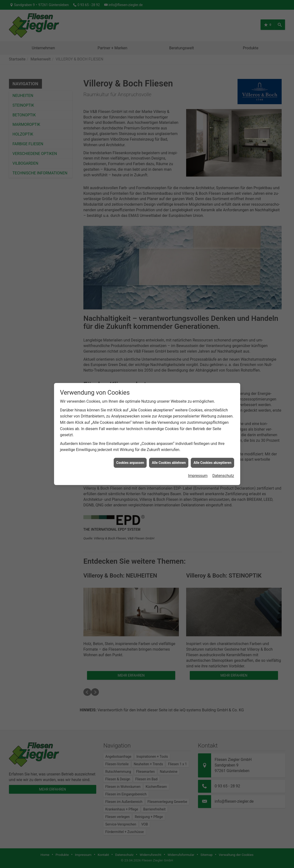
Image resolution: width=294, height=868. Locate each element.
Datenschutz (223, 470)
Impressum (198, 470)
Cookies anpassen (130, 457)
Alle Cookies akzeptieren (212, 457)
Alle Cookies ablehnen (169, 457)
